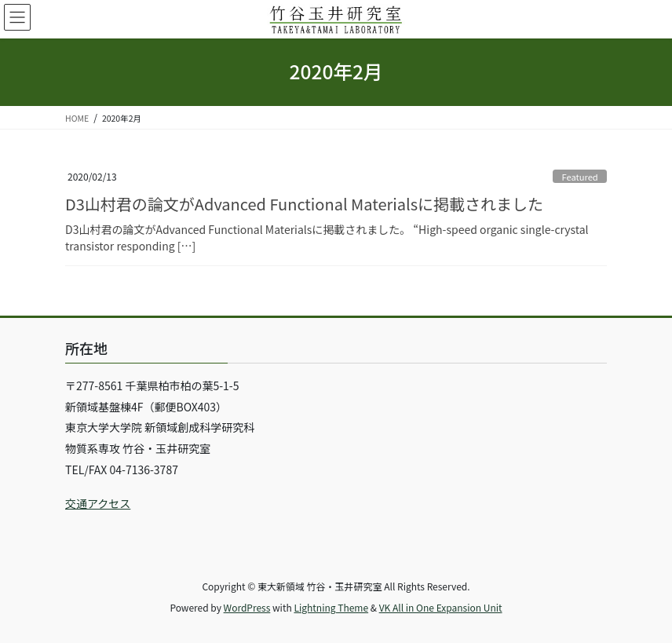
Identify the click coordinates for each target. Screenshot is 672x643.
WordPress (247, 607)
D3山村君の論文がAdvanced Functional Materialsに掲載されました (304, 204)
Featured (579, 177)
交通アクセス (98, 503)
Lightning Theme (331, 607)
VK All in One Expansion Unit (441, 607)
